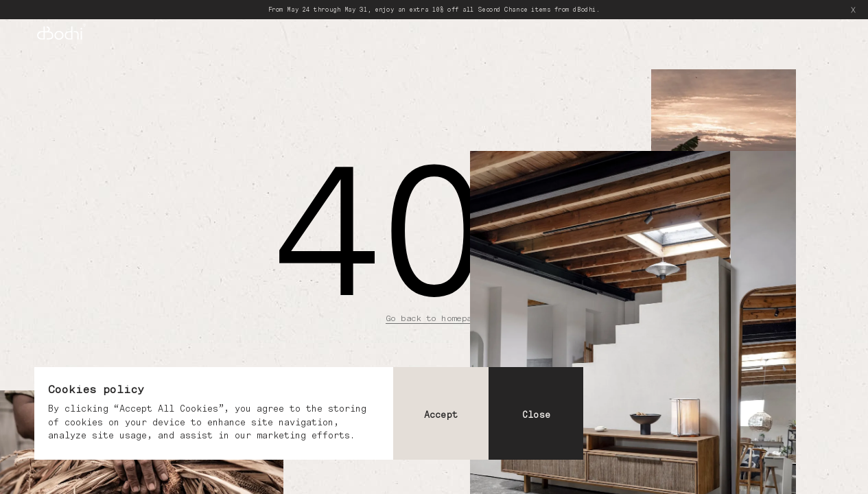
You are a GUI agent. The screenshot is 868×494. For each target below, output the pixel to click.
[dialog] (309, 413)
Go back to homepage (434, 318)
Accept (441, 415)
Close (536, 415)
